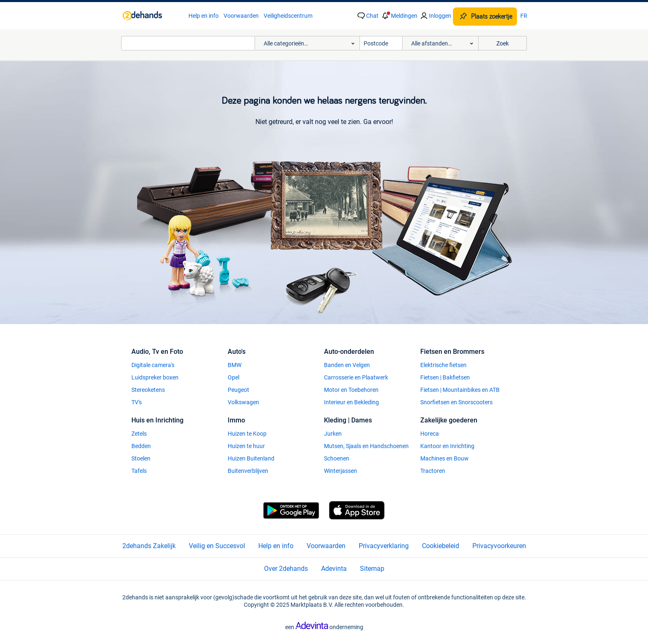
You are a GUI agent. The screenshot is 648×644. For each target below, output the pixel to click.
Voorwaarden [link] (241, 16)
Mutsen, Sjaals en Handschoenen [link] (366, 446)
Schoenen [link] (337, 458)
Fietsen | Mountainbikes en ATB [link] (460, 390)
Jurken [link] (333, 434)
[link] (151, 16)
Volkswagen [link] (243, 402)
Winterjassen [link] (341, 471)
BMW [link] (235, 365)
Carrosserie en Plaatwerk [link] (356, 377)
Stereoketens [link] (148, 390)
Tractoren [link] (433, 471)
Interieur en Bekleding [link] (351, 402)
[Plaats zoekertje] (485, 17)
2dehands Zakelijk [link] (149, 546)
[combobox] (188, 43)
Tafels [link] (139, 471)
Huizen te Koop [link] (247, 434)
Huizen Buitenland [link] (251, 458)
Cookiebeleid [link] (441, 546)
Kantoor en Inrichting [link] (447, 446)
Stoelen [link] (141, 458)
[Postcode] (381, 43)
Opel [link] (233, 377)
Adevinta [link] (334, 569)
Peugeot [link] (238, 390)
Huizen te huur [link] (246, 446)
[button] (399, 16)
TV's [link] (137, 402)
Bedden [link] (141, 446)
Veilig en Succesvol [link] (217, 546)
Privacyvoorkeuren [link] (499, 546)
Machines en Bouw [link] (444, 458)
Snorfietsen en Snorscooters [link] (456, 402)
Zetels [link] (139, 434)
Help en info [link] (204, 16)
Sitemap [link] (372, 569)
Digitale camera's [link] (153, 365)
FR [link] (524, 16)
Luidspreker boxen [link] (155, 377)
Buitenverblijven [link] (248, 471)
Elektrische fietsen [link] (443, 365)
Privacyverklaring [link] (384, 546)
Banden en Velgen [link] (347, 365)
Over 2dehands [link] (286, 569)
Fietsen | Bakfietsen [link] (445, 377)
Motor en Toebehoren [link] (351, 390)
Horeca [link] (430, 434)
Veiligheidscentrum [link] (288, 16)
